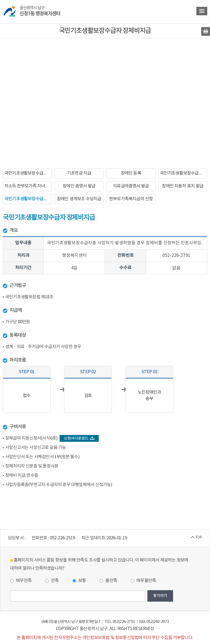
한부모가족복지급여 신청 (131, 199)
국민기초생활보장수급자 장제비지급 (28, 199)
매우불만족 (143, 581)
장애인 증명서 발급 (79, 186)
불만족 (108, 581)
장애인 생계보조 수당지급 (79, 199)
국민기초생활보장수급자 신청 (28, 173)
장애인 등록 (131, 173)
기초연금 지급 (79, 173)
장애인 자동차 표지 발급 (183, 186)
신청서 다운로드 (79, 438)
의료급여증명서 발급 (131, 186)
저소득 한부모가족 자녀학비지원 (28, 186)
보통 (79, 581)
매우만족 (21, 581)
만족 (52, 581)
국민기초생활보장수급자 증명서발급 (184, 173)
